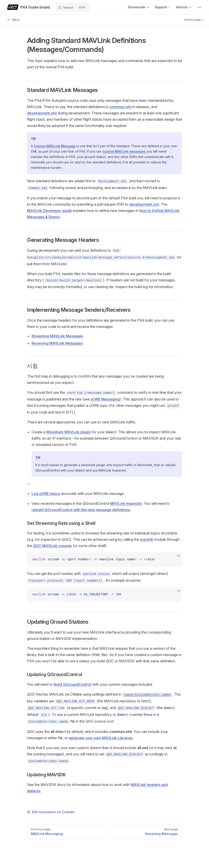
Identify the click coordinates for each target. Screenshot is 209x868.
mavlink (147, 539)
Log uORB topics (46, 494)
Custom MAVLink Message (55, 146)
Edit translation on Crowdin (51, 812)
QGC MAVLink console (52, 546)
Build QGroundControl (72, 684)
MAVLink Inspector (126, 503)
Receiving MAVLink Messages (57, 343)
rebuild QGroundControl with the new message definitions (81, 510)
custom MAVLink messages (124, 151)
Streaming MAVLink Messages (57, 336)
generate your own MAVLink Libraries (101, 738)
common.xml (120, 107)
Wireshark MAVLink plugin (68, 432)
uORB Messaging (105, 399)
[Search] (73, 7)
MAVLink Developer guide (49, 211)
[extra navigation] (200, 7)
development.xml (42, 113)
